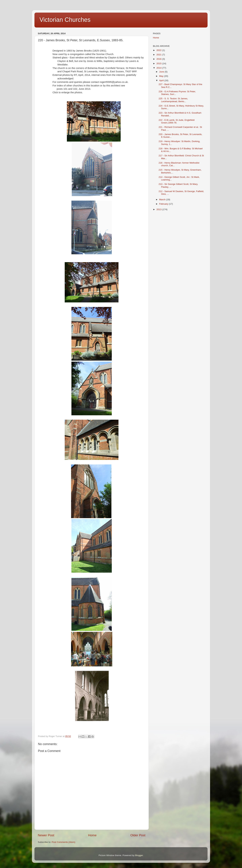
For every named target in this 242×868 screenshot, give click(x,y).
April (162, 80)
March (163, 200)
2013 (159, 209)
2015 (159, 63)
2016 (159, 59)
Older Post (138, 835)
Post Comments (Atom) (64, 842)
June (162, 72)
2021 (159, 55)
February (164, 204)
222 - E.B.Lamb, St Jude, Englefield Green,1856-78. (177, 121)
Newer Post (46, 835)
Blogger (139, 855)
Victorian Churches (65, 20)
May (162, 76)
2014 (159, 68)
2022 (159, 50)
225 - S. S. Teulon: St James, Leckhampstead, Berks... (173, 100)
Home (92, 835)
